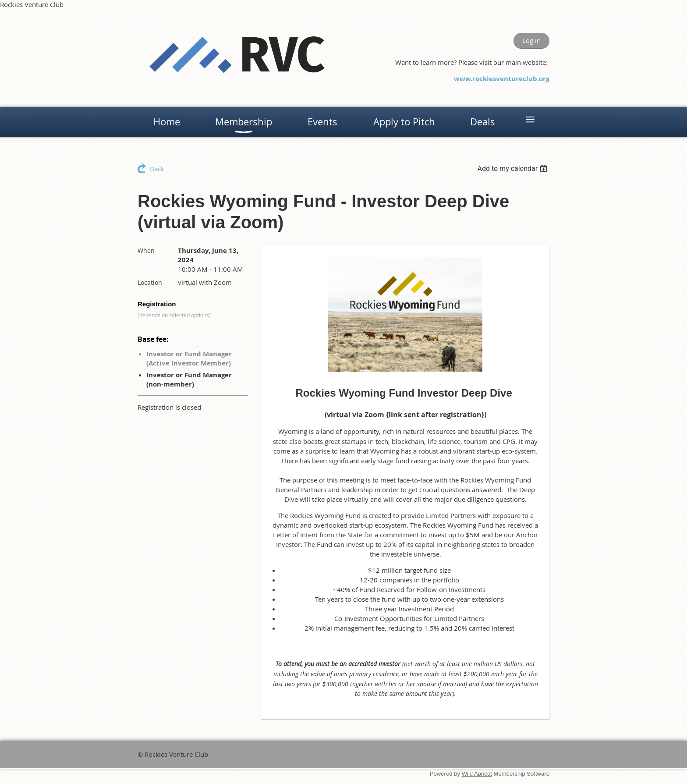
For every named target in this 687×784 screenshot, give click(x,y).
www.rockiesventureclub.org (502, 79)
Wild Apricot (477, 774)
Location (150, 282)
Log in (531, 40)
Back (157, 169)
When (146, 250)
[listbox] (513, 169)
